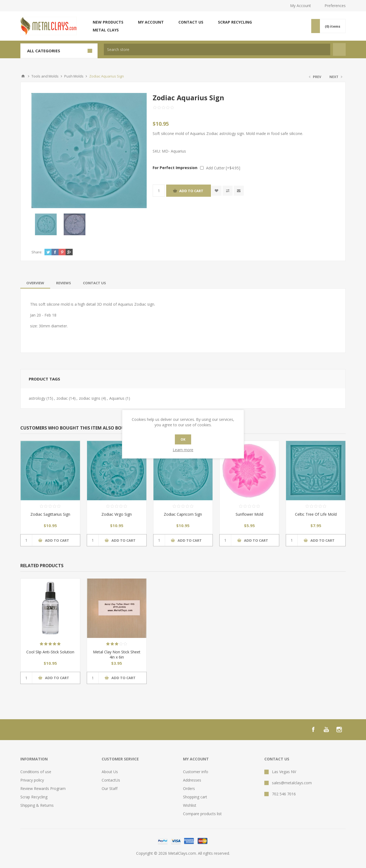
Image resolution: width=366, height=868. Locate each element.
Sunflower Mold (249, 514)
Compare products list (202, 814)
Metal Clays (106, 30)
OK (183, 439)
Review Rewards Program (43, 788)
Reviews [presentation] (64, 283)
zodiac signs (90, 398)
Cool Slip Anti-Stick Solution (50, 652)
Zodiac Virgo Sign (117, 514)
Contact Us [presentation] (94, 283)
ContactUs (111, 780)
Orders (189, 788)
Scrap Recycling (235, 22)
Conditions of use (36, 772)
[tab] (35, 283)
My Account (301, 6)
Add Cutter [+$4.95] (223, 168)
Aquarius (117, 398)
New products (108, 22)
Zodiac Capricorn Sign (183, 514)
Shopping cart (195, 797)
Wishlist (190, 805)
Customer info (196, 772)
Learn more (183, 450)
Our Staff (110, 788)
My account (151, 22)
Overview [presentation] (35, 283)
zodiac (62, 398)
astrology (37, 398)
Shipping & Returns (37, 805)
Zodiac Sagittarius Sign (50, 514)
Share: (37, 252)
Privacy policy (32, 780)
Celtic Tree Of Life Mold (316, 514)
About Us (110, 772)
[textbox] (217, 49)
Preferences (335, 6)
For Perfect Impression (175, 168)
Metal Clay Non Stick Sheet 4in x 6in (117, 654)
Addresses (192, 780)
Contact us (191, 22)
